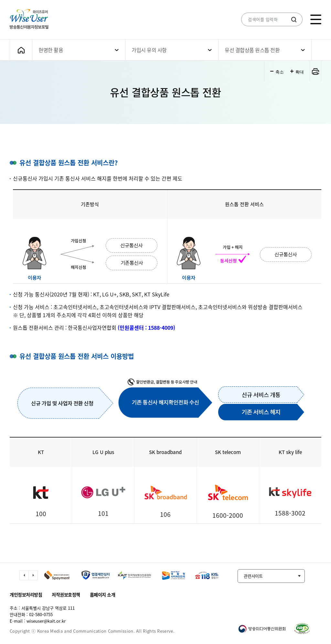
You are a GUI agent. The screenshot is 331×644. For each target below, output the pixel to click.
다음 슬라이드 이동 (33, 575)
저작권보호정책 (66, 594)
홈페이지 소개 (103, 594)
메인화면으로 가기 (21, 50)
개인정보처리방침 (26, 594)
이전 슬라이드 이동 (24, 575)
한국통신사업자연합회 (92, 328)
